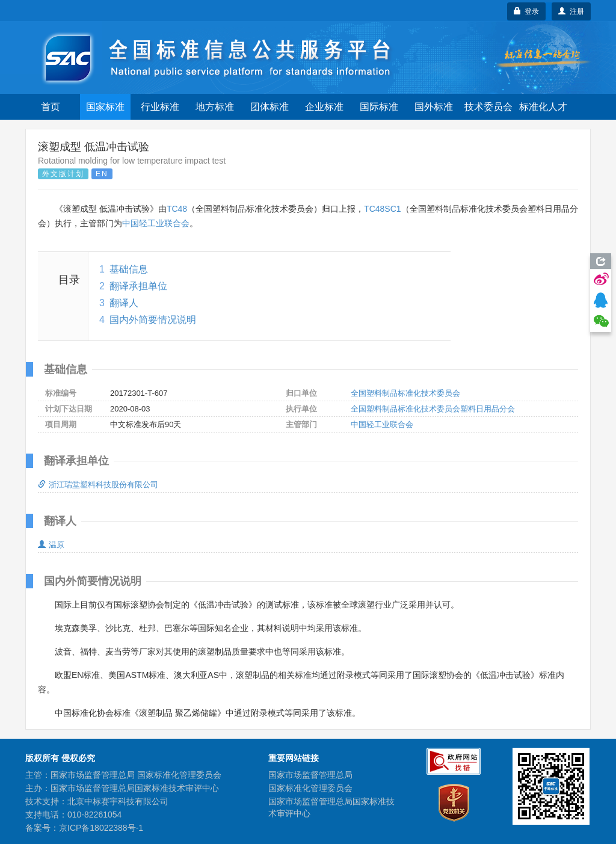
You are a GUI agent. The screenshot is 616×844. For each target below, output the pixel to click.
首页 (51, 107)
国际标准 (379, 107)
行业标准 (160, 107)
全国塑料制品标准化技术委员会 (405, 393)
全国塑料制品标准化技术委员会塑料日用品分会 (433, 409)
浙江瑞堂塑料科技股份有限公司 (98, 485)
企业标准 (324, 107)
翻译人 (124, 303)
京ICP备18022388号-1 (101, 828)
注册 (571, 11)
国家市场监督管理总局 (310, 775)
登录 (527, 11)
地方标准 (215, 107)
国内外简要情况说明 (153, 320)
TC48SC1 (382, 209)
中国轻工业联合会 (156, 223)
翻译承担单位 (138, 286)
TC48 (177, 209)
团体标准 (269, 107)
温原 (51, 545)
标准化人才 (543, 107)
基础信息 (129, 269)
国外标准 (434, 107)
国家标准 (105, 107)
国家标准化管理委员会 (310, 788)
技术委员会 (488, 107)
